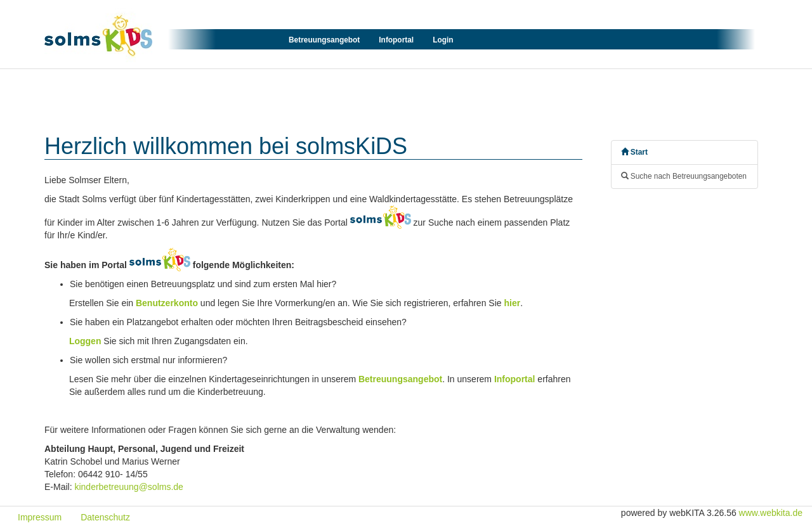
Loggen (85, 341)
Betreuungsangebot (324, 40)
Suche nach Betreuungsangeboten (684, 176)
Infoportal (396, 40)
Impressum (40, 517)
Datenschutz (105, 517)
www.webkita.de (771, 513)
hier (512, 303)
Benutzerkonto (167, 303)
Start (634, 152)
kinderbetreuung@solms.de (128, 487)
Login (443, 40)
